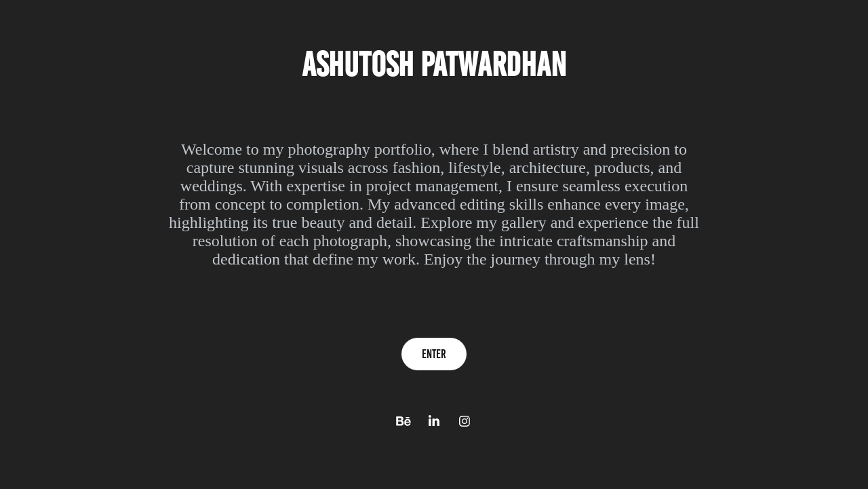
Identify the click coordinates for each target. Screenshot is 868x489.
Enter (434, 354)
